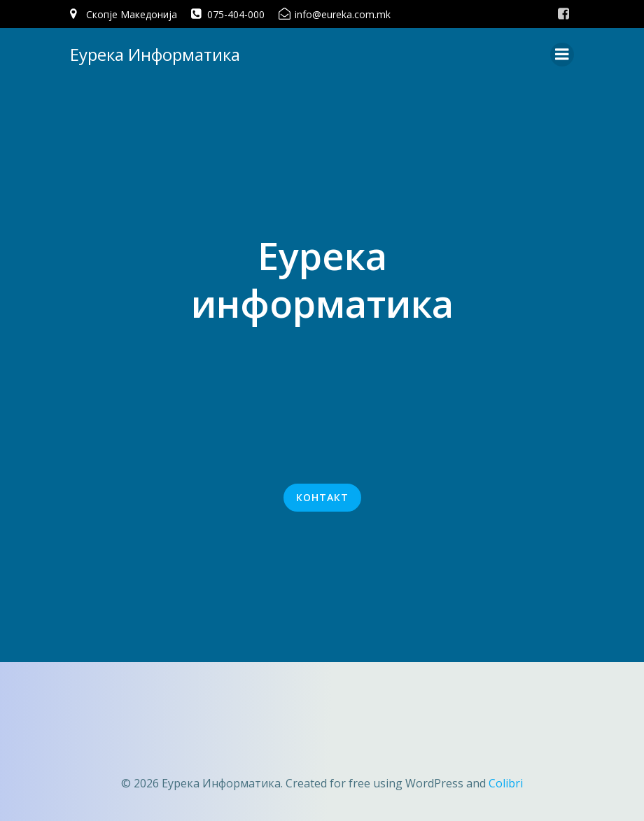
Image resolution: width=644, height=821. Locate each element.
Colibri (506, 783)
